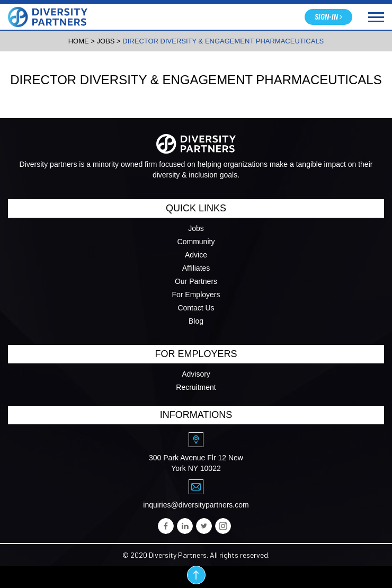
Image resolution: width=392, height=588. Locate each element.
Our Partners (196, 281)
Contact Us (196, 308)
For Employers (196, 295)
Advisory (196, 374)
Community (196, 242)
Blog (196, 321)
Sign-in (328, 17)
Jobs (196, 228)
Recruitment (196, 387)
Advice (196, 255)
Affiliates (196, 268)
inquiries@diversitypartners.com (196, 505)
